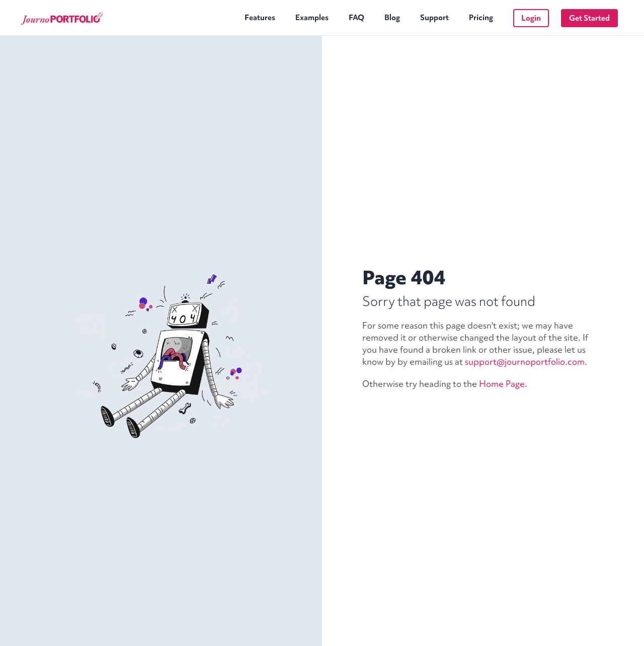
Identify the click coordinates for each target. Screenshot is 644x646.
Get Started (589, 18)
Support (434, 18)
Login (531, 18)
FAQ (356, 18)
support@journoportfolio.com (525, 361)
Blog (392, 18)
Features (260, 18)
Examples (312, 18)
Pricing (481, 18)
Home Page (502, 384)
